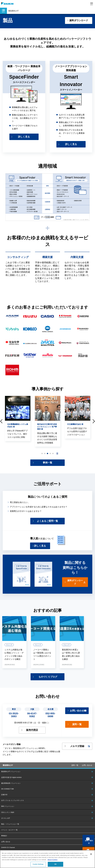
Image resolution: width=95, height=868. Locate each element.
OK (55, 864)
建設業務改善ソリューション (11, 787)
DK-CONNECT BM (7, 792)
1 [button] (42, 454)
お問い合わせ (89, 842)
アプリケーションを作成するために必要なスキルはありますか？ (39, 508)
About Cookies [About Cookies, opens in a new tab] (52, 860)
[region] (47, 859)
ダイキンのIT (6, 822)
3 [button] (47, 454)
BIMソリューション (8, 810)
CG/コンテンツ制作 (8, 816)
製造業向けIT (8, 769)
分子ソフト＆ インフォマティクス (13, 804)
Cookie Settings (38, 864)
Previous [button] (1, 422)
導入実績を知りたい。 (20, 504)
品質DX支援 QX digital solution (11, 781)
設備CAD (4, 798)
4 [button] (50, 454)
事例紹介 (4, 839)
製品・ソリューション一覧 (10, 827)
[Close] (91, 854)
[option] (18, 419)
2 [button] (45, 454)
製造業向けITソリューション (11, 775)
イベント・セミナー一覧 (9, 833)
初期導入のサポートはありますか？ (26, 512)
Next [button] (94, 422)
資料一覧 (75, 769)
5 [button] (53, 454)
